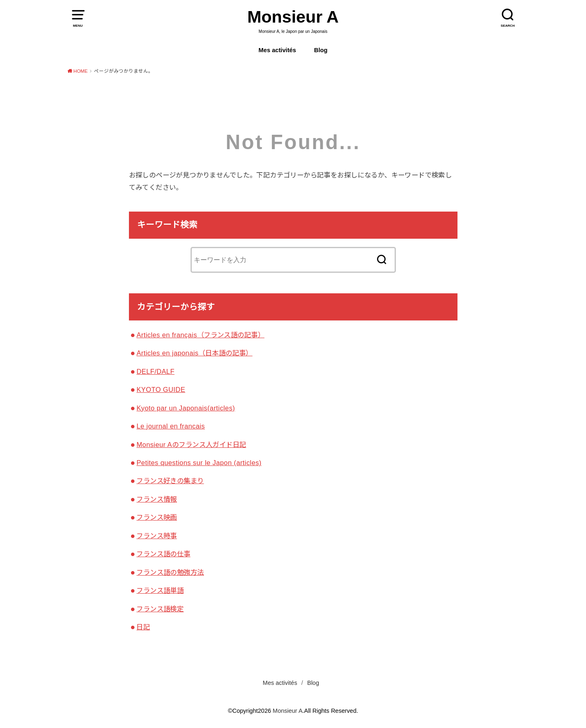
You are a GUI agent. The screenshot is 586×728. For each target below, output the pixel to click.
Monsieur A (293, 17)
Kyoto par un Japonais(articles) (186, 408)
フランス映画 (156, 517)
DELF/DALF (155, 371)
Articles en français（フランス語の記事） (200, 335)
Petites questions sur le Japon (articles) (199, 463)
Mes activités (277, 50)
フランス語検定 (160, 609)
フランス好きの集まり (170, 481)
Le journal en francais (171, 426)
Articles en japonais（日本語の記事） (194, 353)
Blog (321, 50)
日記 (143, 627)
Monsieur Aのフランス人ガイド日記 (191, 445)
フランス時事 (156, 536)
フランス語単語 (160, 590)
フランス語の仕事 (163, 554)
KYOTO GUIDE (161, 389)
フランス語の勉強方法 (170, 572)
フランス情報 (156, 499)
